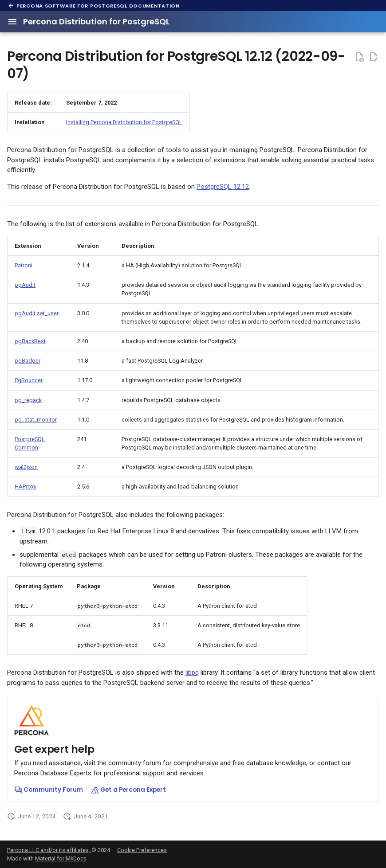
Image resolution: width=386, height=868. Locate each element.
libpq (192, 673)
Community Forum (49, 790)
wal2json (26, 467)
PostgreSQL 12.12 (223, 187)
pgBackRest (30, 341)
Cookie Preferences (142, 850)
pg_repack (28, 400)
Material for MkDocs (61, 858)
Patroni (24, 265)
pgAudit (25, 285)
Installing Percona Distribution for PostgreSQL (124, 122)
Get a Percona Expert (128, 790)
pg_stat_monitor (36, 420)
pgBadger (28, 361)
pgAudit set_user (37, 313)
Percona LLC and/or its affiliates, (49, 850)
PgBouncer (29, 380)
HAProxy (26, 487)
